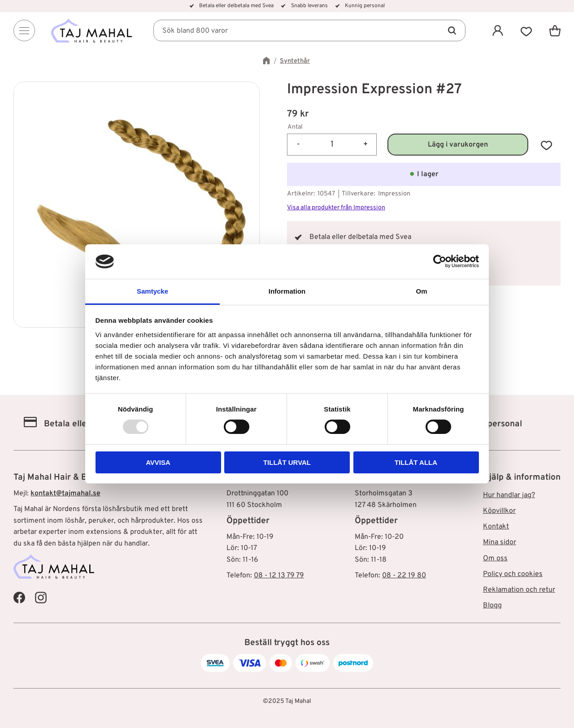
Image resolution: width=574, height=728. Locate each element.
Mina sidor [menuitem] (500, 542)
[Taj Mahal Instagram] (41, 597)
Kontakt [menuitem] (496, 527)
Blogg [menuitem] (492, 606)
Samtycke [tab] (152, 291)
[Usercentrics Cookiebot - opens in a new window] (440, 261)
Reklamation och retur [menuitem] (519, 590)
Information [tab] (287, 291)
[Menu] (24, 30)
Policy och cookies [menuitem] (513, 574)
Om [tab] (421, 291)
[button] (526, 30)
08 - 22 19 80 (404, 576)
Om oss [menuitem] (495, 559)
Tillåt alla (416, 462)
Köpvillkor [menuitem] (499, 511)
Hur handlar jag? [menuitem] (509, 495)
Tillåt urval (287, 462)
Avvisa (158, 462)
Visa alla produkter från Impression (336, 208)
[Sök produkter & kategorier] (309, 30)
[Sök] (452, 30)
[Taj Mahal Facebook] (19, 597)
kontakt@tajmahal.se (65, 494)
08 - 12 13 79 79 (279, 576)
